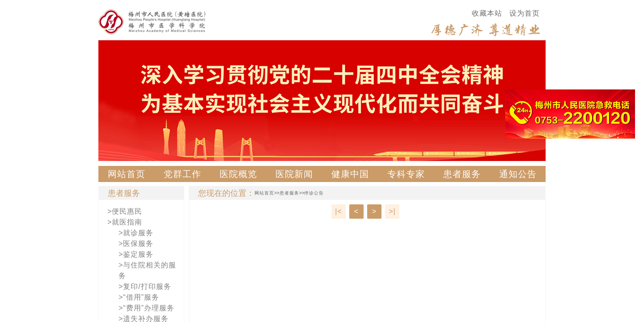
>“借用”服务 (139, 297)
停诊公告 (314, 193)
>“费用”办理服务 (146, 308)
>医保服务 (136, 244)
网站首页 (127, 174)
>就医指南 (125, 222)
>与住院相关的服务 (147, 270)
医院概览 (238, 174)
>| (392, 211)
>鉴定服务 (136, 254)
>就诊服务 (136, 233)
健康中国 (350, 174)
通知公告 (518, 174)
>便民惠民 (125, 211)
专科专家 (406, 174)
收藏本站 (487, 13)
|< (339, 211)
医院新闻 (294, 174)
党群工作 (182, 174)
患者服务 (462, 174)
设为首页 (525, 13)
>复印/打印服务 (145, 286)
